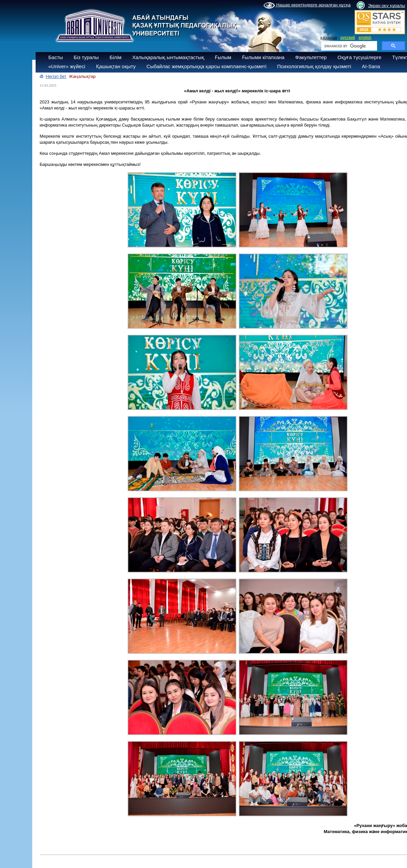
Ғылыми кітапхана (263, 57)
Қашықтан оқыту (116, 66)
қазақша (329, 38)
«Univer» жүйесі (67, 66)
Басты (56, 57)
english (365, 38)
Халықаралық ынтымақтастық (168, 57)
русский (348, 38)
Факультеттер (311, 57)
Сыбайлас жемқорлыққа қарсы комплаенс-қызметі (206, 66)
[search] (348, 46)
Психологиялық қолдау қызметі (314, 66)
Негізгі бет (56, 76)
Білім (116, 57)
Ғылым (223, 57)
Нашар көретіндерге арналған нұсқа (307, 5)
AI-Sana (371, 66)
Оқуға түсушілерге (359, 57)
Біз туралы (86, 57)
